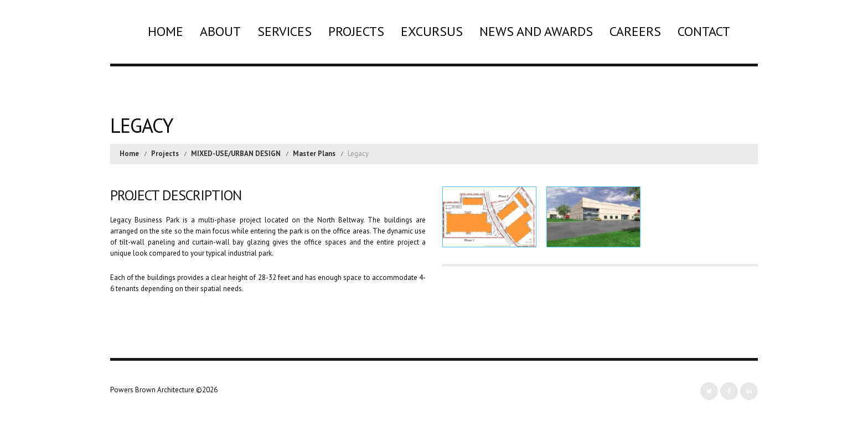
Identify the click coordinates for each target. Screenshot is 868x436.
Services (285, 31)
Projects (356, 31)
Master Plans (314, 154)
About (220, 31)
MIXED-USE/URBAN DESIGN (236, 154)
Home (166, 31)
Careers (635, 31)
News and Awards (536, 31)
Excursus (432, 31)
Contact (704, 31)
